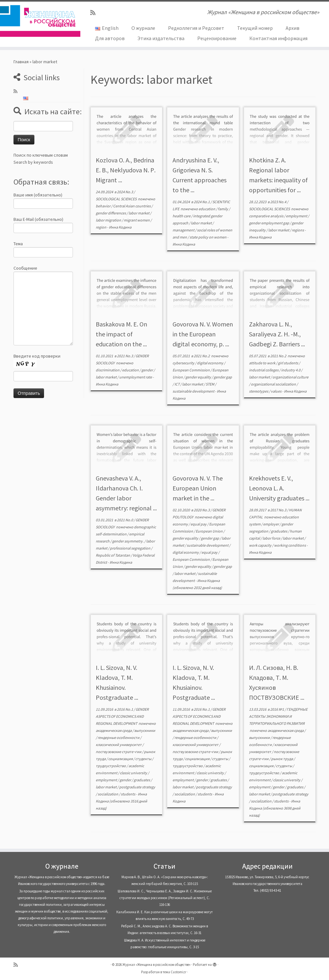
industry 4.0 (291, 370)
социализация (121, 759)
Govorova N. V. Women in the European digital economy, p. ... (203, 334)
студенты (144, 759)
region (101, 227)
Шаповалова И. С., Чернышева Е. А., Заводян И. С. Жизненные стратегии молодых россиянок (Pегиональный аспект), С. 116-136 (165, 898)
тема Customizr (174, 972)
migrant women (137, 220)
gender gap (223, 377)
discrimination (108, 370)
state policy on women (208, 237)
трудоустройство (111, 766)
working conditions (290, 545)
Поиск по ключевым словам (41, 155)
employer (271, 524)
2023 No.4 (279, 202)
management (184, 230)
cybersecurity (184, 363)
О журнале (143, 28)
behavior (103, 206)
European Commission (191, 370)
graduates (279, 531)
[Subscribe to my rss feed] (95, 13)
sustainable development (194, 391)
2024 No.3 (125, 192)
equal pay (199, 524)
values (276, 391)
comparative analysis (267, 216)
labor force (272, 538)
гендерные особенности (119, 737)
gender (147, 370)
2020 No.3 (202, 510)
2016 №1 (277, 709)
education (207, 209)
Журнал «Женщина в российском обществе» (156, 965)
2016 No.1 (125, 709)
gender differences (111, 213)
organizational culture (290, 377)
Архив (293, 28)
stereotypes (259, 391)
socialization (108, 794)
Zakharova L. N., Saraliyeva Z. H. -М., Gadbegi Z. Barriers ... (277, 334)
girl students (288, 363)
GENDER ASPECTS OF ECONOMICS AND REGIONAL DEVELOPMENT (122, 716)
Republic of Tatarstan (113, 555)
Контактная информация (278, 38)
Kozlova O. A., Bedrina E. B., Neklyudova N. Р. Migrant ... (126, 170)
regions (298, 230)
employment (297, 216)
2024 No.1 (202, 202)
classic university (134, 773)
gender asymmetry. (128, 541)
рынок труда (282, 759)
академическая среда (114, 730)
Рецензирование (217, 38)
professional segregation (130, 548)
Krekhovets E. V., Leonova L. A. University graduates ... (279, 488)
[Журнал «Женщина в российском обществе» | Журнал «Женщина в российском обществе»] (39, 21)
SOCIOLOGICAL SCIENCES (116, 199)
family (223, 209)
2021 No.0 (125, 520)
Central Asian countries (132, 206)
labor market (139, 213)
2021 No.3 (125, 356)
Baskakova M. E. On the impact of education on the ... (121, 334)
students (128, 794)
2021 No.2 (202, 356)
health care (182, 216)
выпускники (145, 730)
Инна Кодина (120, 227)
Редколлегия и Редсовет (196, 28)
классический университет (119, 745)
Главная (21, 62)
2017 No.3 (279, 510)
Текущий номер (255, 28)
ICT (177, 384)
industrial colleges (264, 370)
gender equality (199, 377)
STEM (210, 384)
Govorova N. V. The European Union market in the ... (198, 488)
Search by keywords (33, 162)
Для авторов (110, 38)
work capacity (261, 545)
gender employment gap (269, 223)
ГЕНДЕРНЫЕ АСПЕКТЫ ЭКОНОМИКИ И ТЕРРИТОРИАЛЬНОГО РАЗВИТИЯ (278, 716)
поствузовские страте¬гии (119, 752)
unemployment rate (136, 377)
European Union (209, 531)
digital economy (210, 363)
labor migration (109, 220)
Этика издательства (161, 38)
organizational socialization (274, 384)
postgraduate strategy (137, 787)
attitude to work (262, 363)
